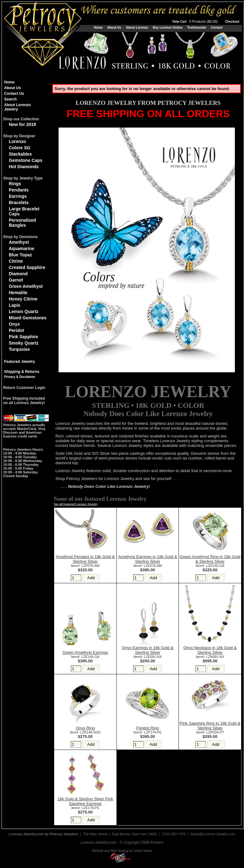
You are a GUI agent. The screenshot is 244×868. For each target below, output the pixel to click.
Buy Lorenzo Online (167, 28)
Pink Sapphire (23, 337)
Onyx (14, 324)
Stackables (20, 154)
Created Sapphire (27, 267)
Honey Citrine (23, 299)
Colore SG (20, 148)
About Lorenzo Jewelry (17, 107)
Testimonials (196, 28)
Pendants (19, 190)
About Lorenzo (137, 28)
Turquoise (19, 349)
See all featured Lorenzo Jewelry (76, 504)
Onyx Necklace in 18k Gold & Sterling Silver (210, 650)
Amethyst (19, 242)
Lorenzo (17, 141)
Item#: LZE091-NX (148, 657)
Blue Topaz (20, 255)
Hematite (18, 293)
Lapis (15, 305)
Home (98, 28)
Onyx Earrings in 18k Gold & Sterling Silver (148, 650)
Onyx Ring (85, 728)
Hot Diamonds (24, 167)
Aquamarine (22, 248)
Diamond (18, 274)
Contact (217, 28)
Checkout (232, 22)
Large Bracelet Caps (24, 211)
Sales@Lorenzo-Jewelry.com (213, 834)
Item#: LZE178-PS (85, 808)
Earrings (18, 196)
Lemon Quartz (24, 311)
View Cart (196, 22)
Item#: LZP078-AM (85, 566)
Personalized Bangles (22, 223)
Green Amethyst (26, 286)
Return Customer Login (24, 388)
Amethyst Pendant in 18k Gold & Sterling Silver (85, 559)
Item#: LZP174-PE (148, 732)
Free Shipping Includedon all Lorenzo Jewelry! (24, 401)
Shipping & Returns (22, 372)
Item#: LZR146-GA (210, 566)
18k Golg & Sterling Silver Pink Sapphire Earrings (85, 801)
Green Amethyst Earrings (85, 652)
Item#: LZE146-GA (85, 657)
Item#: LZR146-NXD (85, 732)
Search (10, 99)
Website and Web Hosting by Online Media (122, 851)
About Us (114, 28)
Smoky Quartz (24, 343)
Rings (15, 184)
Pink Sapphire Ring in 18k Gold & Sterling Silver (210, 726)
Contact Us (14, 94)
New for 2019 (22, 124)
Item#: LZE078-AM (148, 566)
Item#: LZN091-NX (210, 657)
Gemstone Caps (26, 160)
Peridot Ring (148, 728)
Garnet (16, 280)
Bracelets (19, 203)
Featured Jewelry (20, 362)
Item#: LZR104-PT (210, 732)
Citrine (16, 261)
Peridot (16, 330)
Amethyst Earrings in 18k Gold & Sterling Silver (148, 559)
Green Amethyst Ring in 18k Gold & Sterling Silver (210, 559)
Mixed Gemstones (28, 318)
